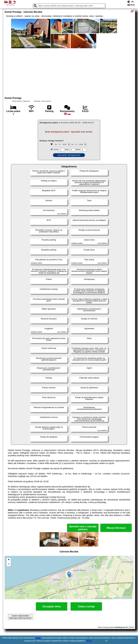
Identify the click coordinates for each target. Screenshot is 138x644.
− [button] (9, 564)
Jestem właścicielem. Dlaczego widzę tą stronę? (21, 617)
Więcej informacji (116, 528)
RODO (89, 641)
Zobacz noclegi (86, 607)
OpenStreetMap (127, 598)
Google (38, 638)
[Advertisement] (69, 72)
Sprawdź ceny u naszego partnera (83, 528)
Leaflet (116, 598)
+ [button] (9, 560)
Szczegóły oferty (52, 607)
